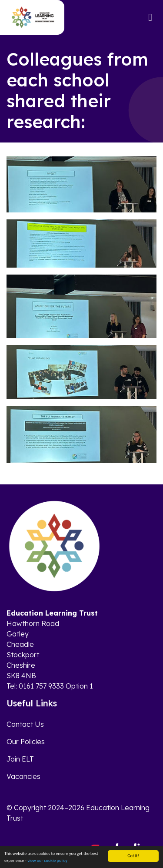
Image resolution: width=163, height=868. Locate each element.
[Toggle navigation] (150, 17)
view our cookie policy (47, 861)
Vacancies (23, 776)
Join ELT (20, 759)
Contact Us (25, 724)
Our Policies (26, 742)
